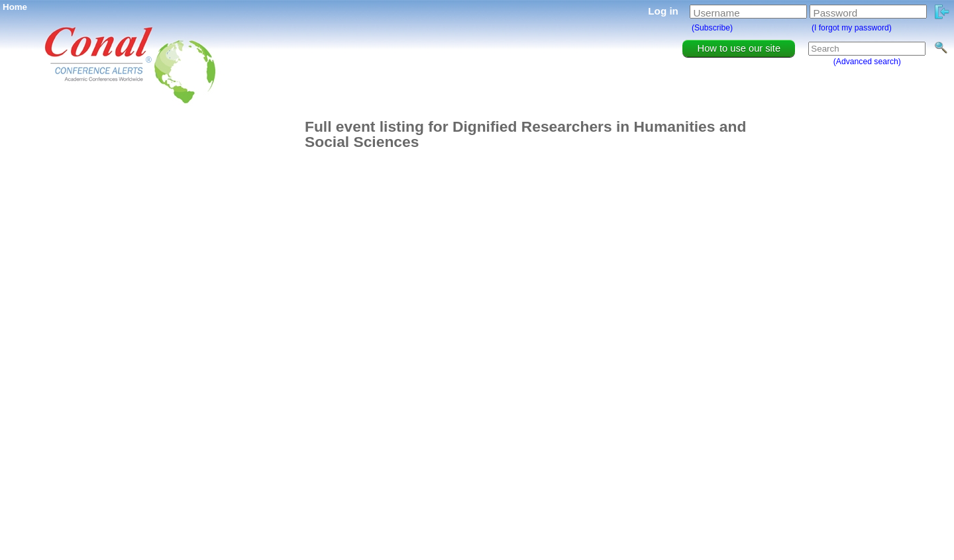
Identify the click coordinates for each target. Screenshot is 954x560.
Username (717, 13)
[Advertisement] (232, 318)
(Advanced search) (867, 62)
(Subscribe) (712, 28)
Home (15, 7)
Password (836, 13)
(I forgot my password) (852, 28)
